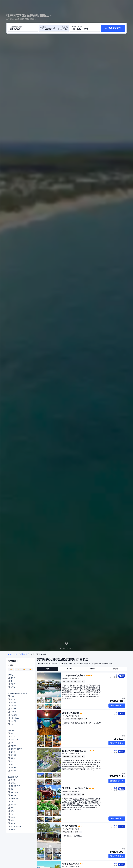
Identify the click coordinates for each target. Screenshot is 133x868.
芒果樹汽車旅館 (70, 804)
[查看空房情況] (113, 28)
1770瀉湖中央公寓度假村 (74, 676)
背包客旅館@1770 (71, 836)
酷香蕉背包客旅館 (71, 708)
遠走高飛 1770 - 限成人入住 (75, 772)
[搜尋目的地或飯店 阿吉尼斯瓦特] (23, 28)
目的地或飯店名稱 (16, 27)
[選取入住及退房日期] (47, 28)
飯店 (15, 654)
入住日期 (43, 27)
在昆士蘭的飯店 (24, 654)
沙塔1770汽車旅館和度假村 (75, 740)
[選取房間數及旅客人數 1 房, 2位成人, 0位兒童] (85, 28)
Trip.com (9, 654)
